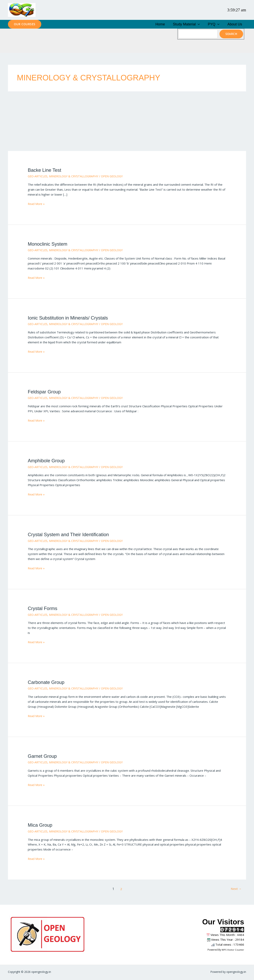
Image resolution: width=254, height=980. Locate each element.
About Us (237, 25)
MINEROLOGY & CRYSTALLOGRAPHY (76, 177)
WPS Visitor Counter (233, 951)
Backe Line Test (45, 171)
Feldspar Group (45, 393)
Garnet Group (43, 757)
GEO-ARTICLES (38, 177)
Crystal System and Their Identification (70, 536)
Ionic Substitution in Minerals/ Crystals (70, 319)
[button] (25, 25)
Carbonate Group (47, 683)
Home (174, 25)
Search (231, 35)
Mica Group (41, 826)
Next (236, 890)
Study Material (196, 25)
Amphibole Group (47, 462)
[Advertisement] (127, 122)
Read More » (37, 205)
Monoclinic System (48, 245)
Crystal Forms (43, 609)
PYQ (220, 25)
